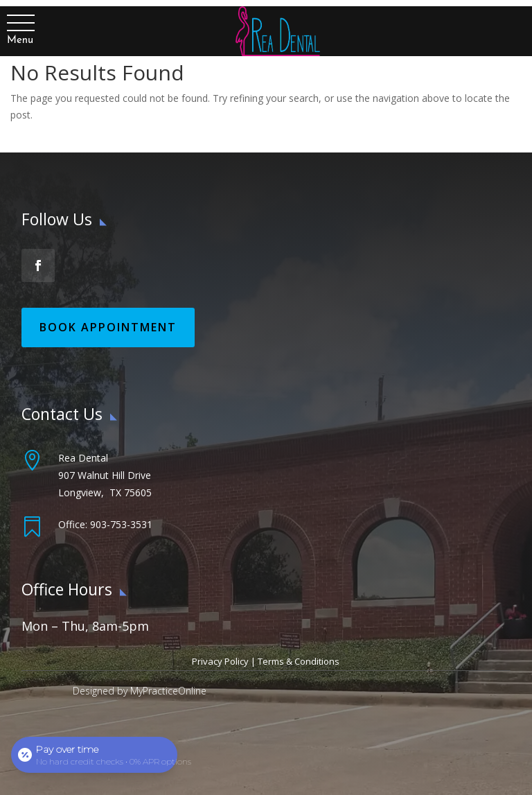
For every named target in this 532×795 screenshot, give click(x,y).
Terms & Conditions (299, 661)
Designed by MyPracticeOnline (140, 691)
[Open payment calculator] (94, 755)
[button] (20, 24)
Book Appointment (108, 327)
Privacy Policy (220, 661)
